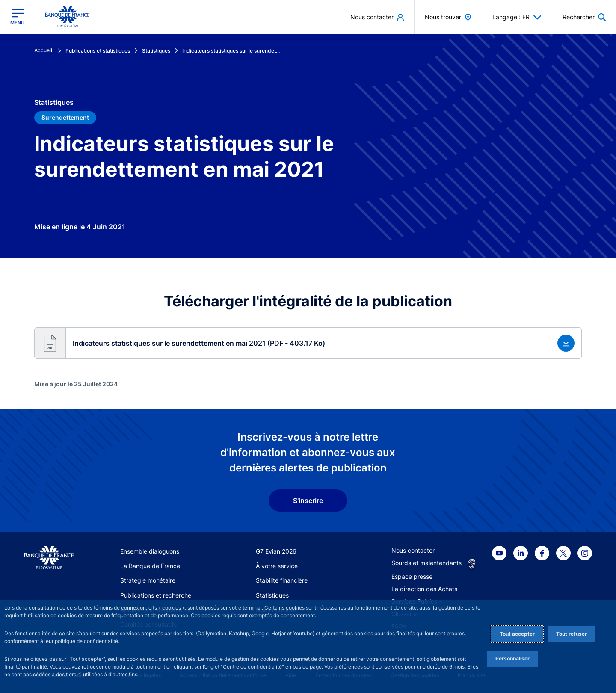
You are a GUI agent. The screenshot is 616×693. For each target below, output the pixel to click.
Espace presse (412, 576)
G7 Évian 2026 (276, 551)
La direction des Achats (424, 589)
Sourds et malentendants (426, 563)
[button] (584, 17)
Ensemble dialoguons (150, 551)
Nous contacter (413, 550)
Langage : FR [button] (517, 17)
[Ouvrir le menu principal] (17, 17)
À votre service (277, 566)
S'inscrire (308, 500)
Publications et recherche (156, 595)
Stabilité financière (282, 580)
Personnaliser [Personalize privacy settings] (512, 659)
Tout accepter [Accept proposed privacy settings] (517, 634)
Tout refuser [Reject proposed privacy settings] (572, 634)
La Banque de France (150, 566)
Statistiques (272, 595)
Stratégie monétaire (148, 580)
